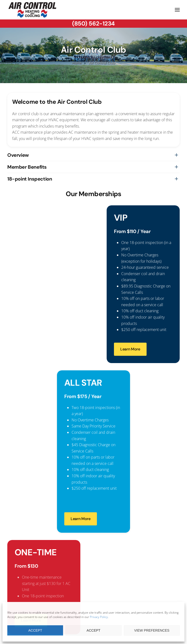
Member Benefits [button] (27, 167)
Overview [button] (18, 155)
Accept (35, 630)
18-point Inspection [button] (30, 179)
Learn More (130, 349)
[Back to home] (33, 10)
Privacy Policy (99, 617)
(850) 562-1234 (93, 23)
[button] (177, 10)
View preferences (152, 630)
